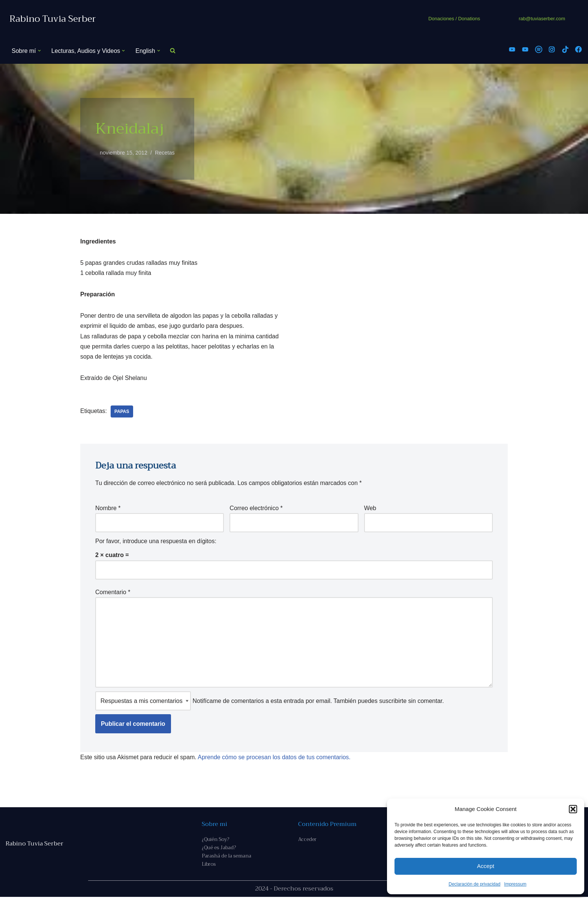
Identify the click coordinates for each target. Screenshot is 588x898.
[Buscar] (173, 51)
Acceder (307, 840)
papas (122, 412)
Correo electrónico (256, 508)
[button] (573, 809)
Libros (209, 865)
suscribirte (393, 702)
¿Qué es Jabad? (219, 849)
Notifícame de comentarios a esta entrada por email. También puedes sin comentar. (270, 702)
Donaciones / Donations (454, 19)
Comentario (113, 592)
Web (370, 508)
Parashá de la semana (226, 857)
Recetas (165, 153)
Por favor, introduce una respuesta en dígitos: (156, 541)
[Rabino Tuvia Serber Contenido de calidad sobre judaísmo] (53, 19)
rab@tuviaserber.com (542, 19)
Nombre (108, 508)
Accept (486, 866)
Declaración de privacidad (474, 884)
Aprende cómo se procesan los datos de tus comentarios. (274, 758)
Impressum (515, 884)
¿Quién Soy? (215, 840)
